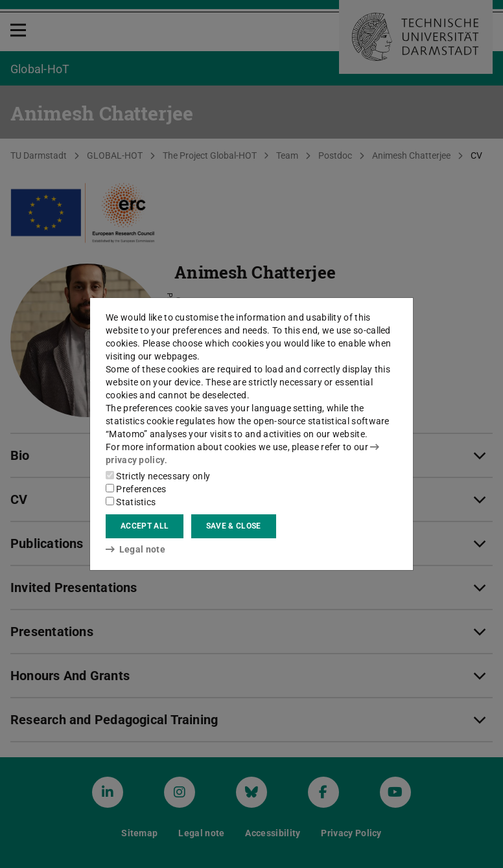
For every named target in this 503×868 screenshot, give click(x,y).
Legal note (135, 549)
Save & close (234, 526)
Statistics (131, 502)
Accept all (145, 526)
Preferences (136, 489)
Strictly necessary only (158, 476)
